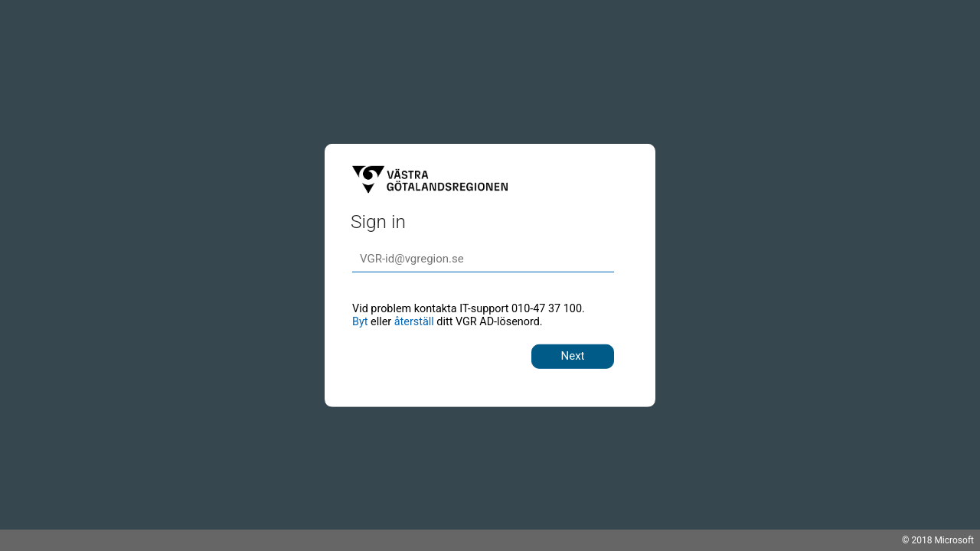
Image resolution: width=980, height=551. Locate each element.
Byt (360, 322)
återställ (414, 322)
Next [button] (572, 356)
